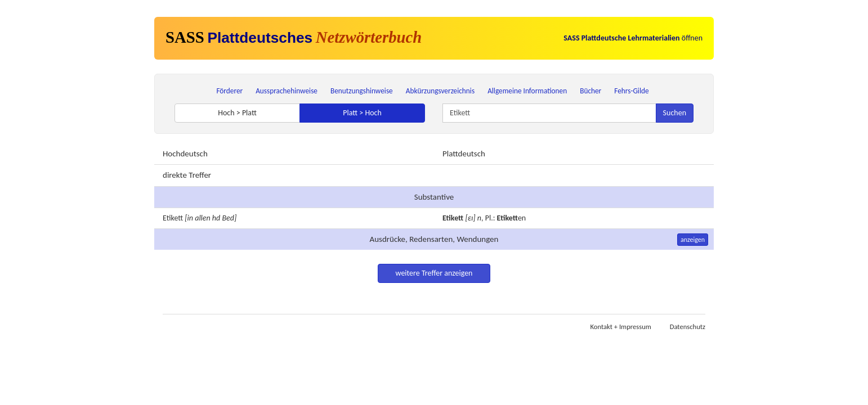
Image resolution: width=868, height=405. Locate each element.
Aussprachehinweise (287, 91)
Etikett (173, 218)
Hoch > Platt (237, 113)
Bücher (590, 91)
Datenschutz (688, 327)
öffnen (633, 38)
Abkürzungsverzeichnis (440, 91)
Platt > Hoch (362, 113)
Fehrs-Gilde (631, 91)
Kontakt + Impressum (621, 327)
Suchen (675, 113)
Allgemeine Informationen (527, 91)
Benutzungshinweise (362, 91)
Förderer (229, 91)
